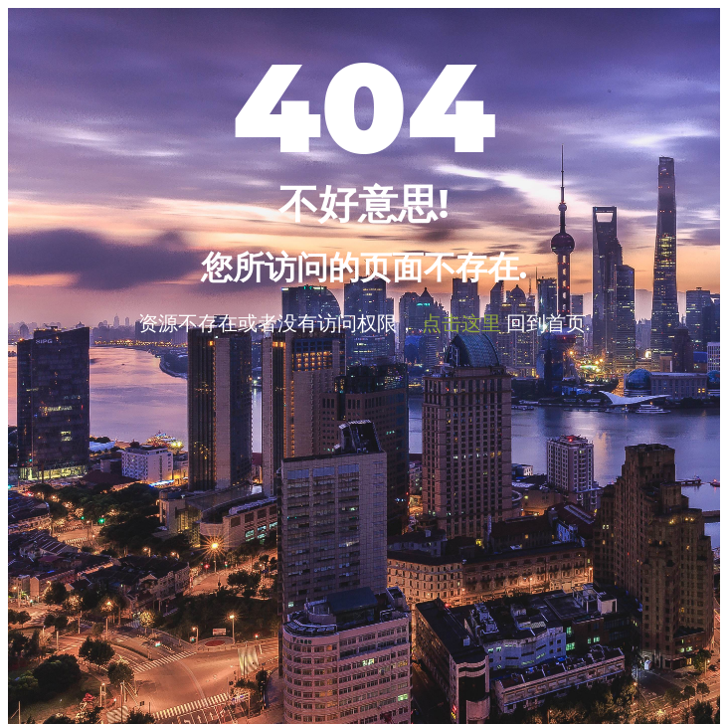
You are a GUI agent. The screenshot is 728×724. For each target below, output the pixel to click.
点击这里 (461, 322)
